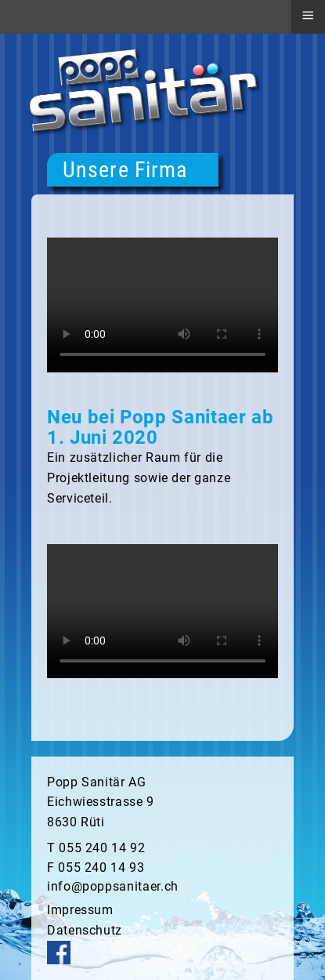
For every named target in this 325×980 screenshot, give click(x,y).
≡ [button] (308, 15)
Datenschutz (85, 930)
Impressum (80, 910)
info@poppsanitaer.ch (113, 886)
